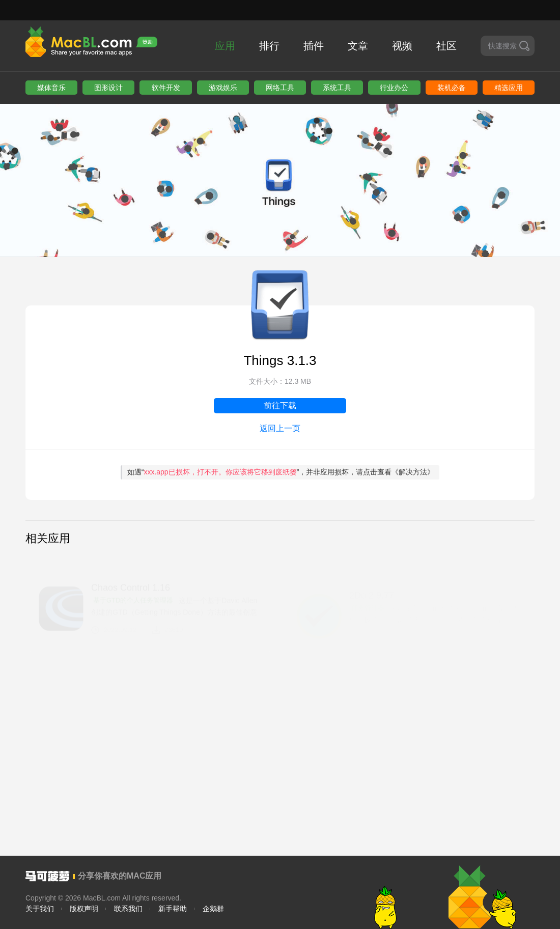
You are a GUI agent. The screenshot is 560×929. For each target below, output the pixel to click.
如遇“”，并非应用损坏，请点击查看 (281, 472)
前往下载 (280, 405)
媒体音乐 (51, 88)
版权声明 (84, 909)
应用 (225, 46)
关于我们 (40, 909)
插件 (314, 46)
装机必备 (452, 88)
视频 (402, 46)
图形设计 (108, 88)
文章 (358, 46)
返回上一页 (280, 428)
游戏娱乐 (223, 88)
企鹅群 (213, 909)
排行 (269, 46)
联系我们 (128, 909)
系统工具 (337, 88)
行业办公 (394, 88)
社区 (446, 46)
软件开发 (166, 88)
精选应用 (509, 88)
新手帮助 (173, 909)
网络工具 (280, 88)
